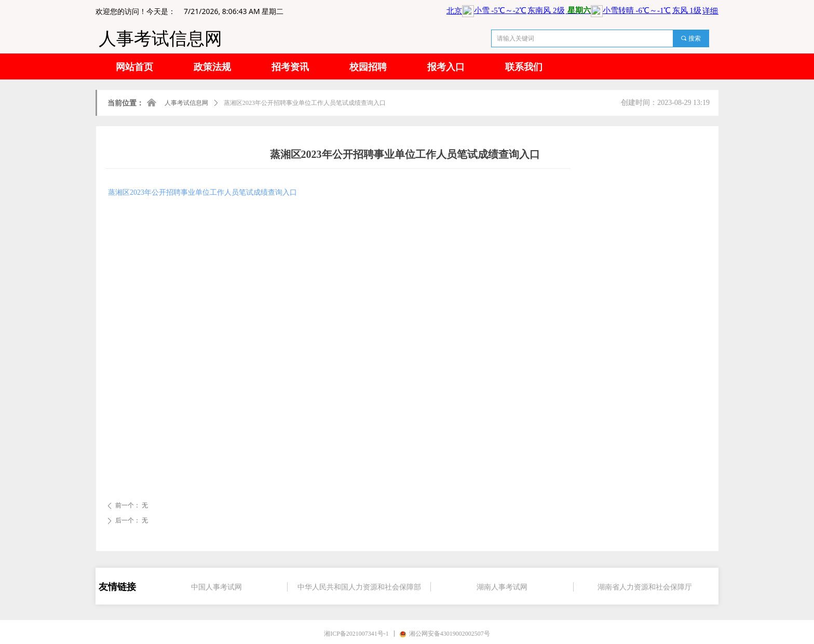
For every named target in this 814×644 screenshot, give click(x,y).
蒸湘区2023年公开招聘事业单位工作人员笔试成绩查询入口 (202, 192)
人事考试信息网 (186, 103)
